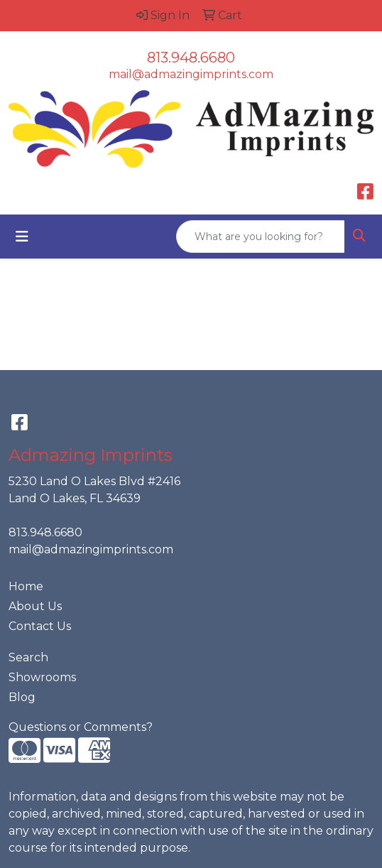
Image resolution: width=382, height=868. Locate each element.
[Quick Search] (261, 237)
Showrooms (42, 677)
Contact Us (40, 626)
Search (28, 657)
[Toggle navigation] (22, 237)
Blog (22, 697)
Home (26, 586)
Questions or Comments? (81, 727)
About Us (35, 606)
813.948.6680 (191, 58)
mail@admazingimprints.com (191, 74)
